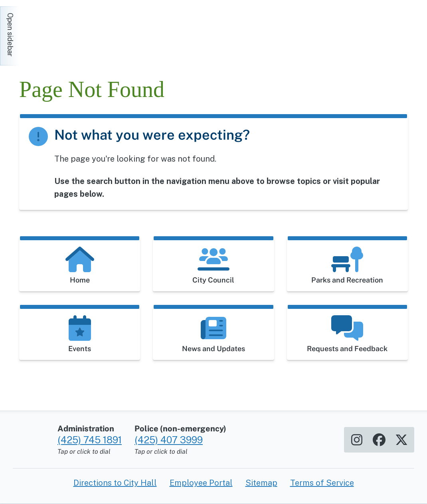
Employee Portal (201, 483)
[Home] (91, 32)
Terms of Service (322, 483)
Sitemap (261, 483)
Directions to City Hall (115, 483)
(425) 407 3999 (169, 440)
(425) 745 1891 (90, 440)
